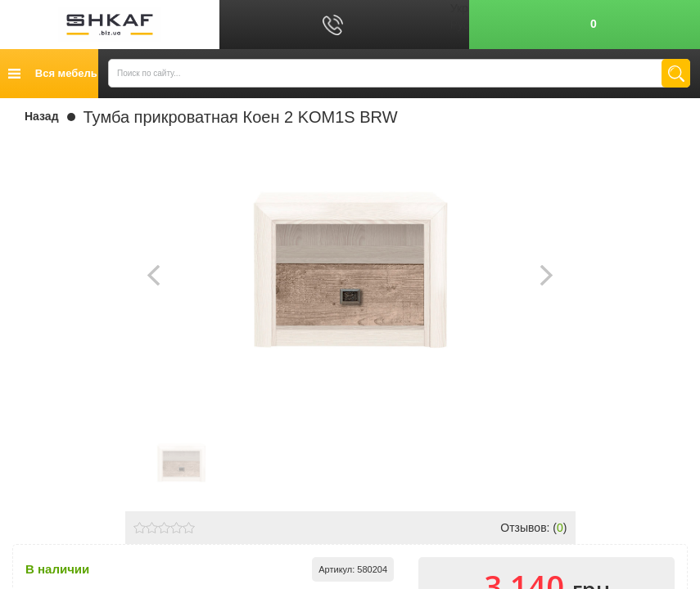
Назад (42, 116)
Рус (460, 25)
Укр (459, 8)
